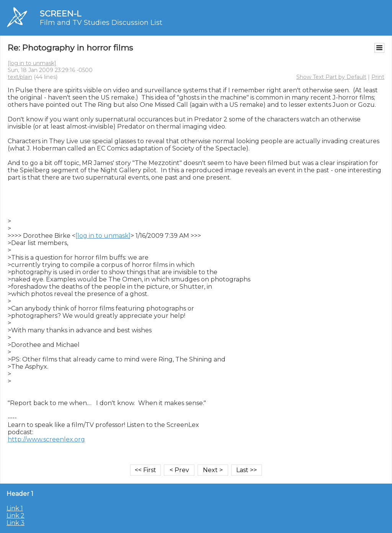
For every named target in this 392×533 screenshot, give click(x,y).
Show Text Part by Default (331, 77)
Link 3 (16, 523)
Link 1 (15, 508)
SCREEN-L (60, 14)
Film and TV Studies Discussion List (101, 23)
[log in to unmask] (32, 63)
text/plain (20, 77)
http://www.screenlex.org (46, 439)
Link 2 (16, 516)
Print (378, 77)
